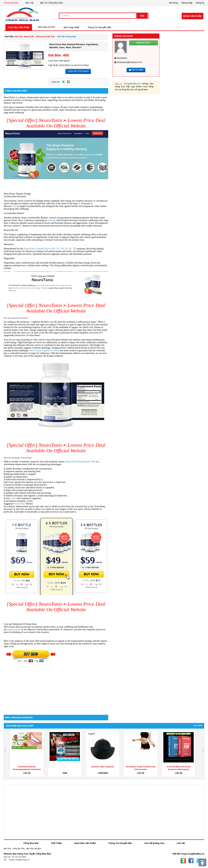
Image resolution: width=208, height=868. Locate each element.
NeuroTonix (20, 504)
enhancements (14, 629)
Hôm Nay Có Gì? (47, 27)
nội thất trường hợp (67, 37)
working (51, 220)
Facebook (191, 861)
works (13, 498)
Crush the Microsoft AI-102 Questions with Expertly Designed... (179, 769)
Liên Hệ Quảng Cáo (154, 843)
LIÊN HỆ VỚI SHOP (78, 71)
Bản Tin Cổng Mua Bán (51, 3)
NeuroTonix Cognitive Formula (45, 350)
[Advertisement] (56, 686)
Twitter (63, 82)
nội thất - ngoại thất (24, 37)
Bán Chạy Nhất (71, 27)
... (65, 767)
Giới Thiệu (57, 843)
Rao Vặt (29, 3)
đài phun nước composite (103, 767)
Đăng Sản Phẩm (192, 16)
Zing (68, 82)
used (15, 206)
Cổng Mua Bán (11, 3)
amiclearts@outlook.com (130, 62)
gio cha (7, 848)
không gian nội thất (45, 37)
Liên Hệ (181, 843)
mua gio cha (19, 848)
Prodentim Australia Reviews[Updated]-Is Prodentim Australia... (27, 769)
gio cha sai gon (34, 848)
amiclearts (122, 58)
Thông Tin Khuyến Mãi (99, 27)
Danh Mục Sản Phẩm (19, 27)
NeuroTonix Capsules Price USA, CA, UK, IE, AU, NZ (50, 249)
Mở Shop (174, 3)
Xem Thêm (198, 725)
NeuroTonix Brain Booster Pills (81, 462)
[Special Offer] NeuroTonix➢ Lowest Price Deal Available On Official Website (56, 123)
